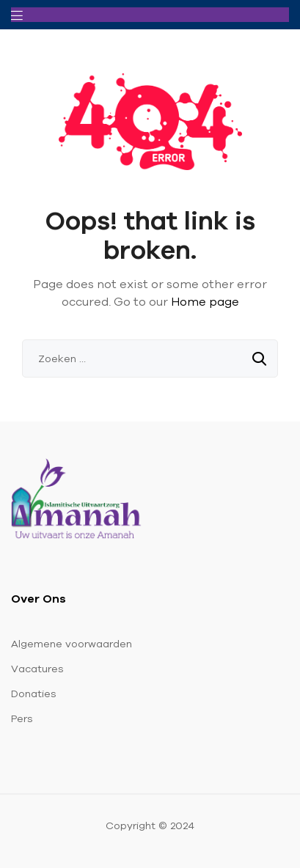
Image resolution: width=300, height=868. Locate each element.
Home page (205, 301)
